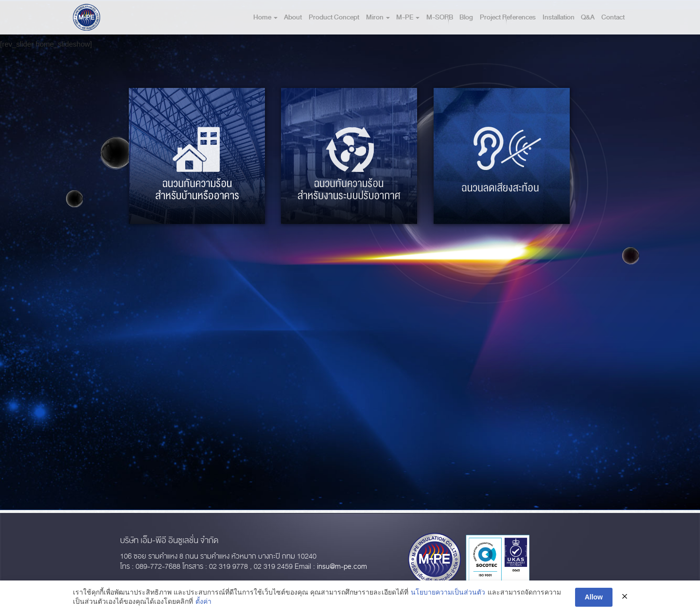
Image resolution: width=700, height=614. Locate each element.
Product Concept (334, 17)
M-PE (408, 17)
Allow (594, 597)
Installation (559, 17)
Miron (378, 17)
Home (265, 17)
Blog (466, 17)
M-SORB (440, 17)
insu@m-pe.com (342, 567)
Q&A (588, 17)
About (293, 17)
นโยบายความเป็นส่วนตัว (448, 592)
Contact (613, 17)
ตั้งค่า (203, 602)
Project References (508, 17)
